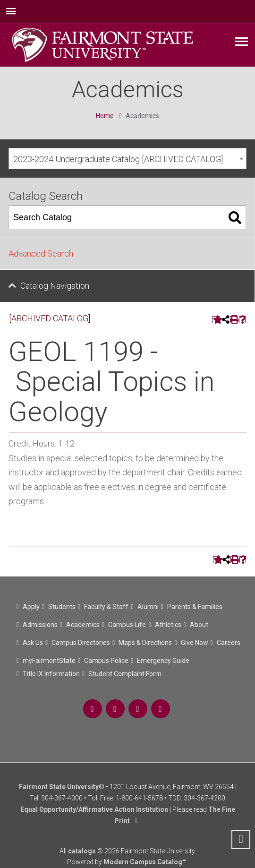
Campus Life (127, 625)
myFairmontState (49, 661)
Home (105, 116)
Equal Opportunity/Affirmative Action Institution (94, 809)
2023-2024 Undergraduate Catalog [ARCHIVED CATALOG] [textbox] (118, 159)
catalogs (82, 851)
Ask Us (33, 643)
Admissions (40, 625)
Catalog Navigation (55, 286)
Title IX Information (51, 674)
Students (62, 607)
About (199, 625)
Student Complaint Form (125, 674)
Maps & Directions (145, 643)
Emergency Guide (163, 661)
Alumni (148, 607)
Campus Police (106, 661)
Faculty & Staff (106, 607)
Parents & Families (195, 607)
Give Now (195, 643)
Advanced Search (41, 254)
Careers (229, 643)
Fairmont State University (59, 787)
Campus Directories (81, 643)
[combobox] (127, 159)
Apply (31, 607)
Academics (83, 625)
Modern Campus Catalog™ (145, 862)
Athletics (168, 625)
